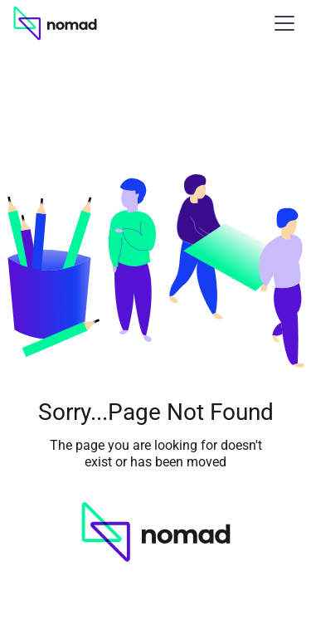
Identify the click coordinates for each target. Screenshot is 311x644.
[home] (55, 23)
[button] (281, 23)
